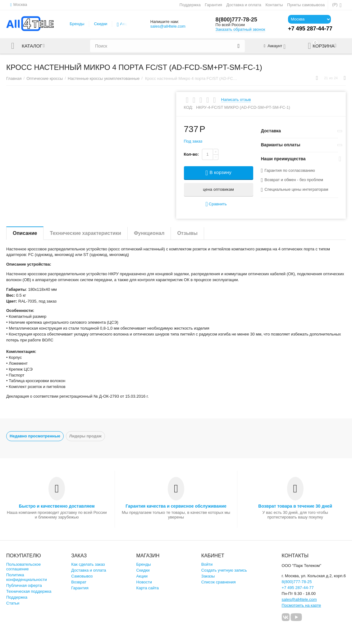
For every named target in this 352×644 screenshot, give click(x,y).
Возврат (79, 582)
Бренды (77, 24)
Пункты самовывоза (306, 5)
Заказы (208, 576)
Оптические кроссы (45, 78)
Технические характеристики (85, 233)
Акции (126, 24)
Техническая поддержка (29, 591)
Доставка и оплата (244, 5)
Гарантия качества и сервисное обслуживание (176, 506)
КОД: (189, 107)
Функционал (149, 233)
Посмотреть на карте (302, 605)
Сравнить (216, 204)
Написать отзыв (236, 100)
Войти (207, 564)
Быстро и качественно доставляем (57, 506)
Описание (25, 233)
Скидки (101, 24)
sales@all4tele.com (168, 26)
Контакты (274, 5)
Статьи (13, 603)
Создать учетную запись (224, 570)
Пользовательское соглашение (23, 567)
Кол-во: (191, 154)
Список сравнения (219, 582)
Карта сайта (148, 588)
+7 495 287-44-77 (298, 588)
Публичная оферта (24, 585)
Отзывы (187, 233)
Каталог (32, 46)
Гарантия (213, 5)
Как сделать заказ (88, 564)
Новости (144, 582)
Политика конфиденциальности (27, 577)
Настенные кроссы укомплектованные (104, 78)
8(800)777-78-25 (236, 20)
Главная (14, 78)
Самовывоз (82, 576)
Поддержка (190, 5)
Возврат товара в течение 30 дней (295, 506)
